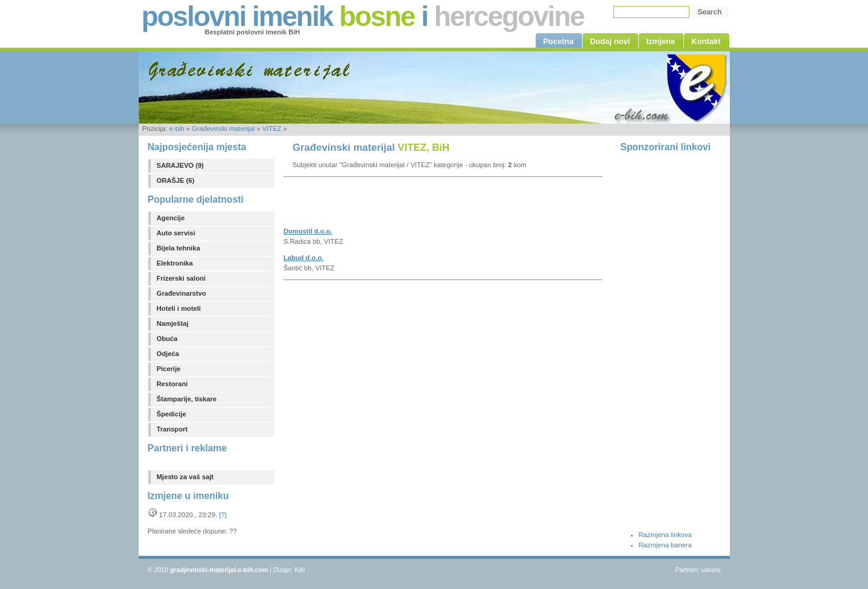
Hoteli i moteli (179, 308)
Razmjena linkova (665, 535)
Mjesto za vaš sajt (185, 477)
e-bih (176, 129)
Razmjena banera (665, 545)
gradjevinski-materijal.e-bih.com (219, 570)
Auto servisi (176, 233)
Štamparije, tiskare (187, 399)
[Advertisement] (425, 206)
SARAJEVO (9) (180, 165)
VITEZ (272, 129)
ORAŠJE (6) (176, 180)
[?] (223, 515)
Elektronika (175, 263)
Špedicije (172, 414)
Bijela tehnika (179, 248)
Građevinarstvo (182, 293)
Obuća (167, 339)
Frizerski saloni (181, 278)
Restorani (173, 384)
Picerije (169, 369)
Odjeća (168, 354)
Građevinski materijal (223, 129)
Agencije (171, 218)
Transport (173, 429)
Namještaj (173, 323)
